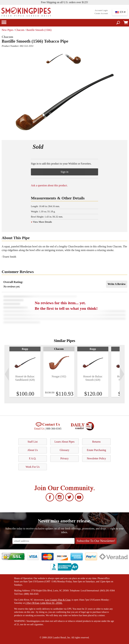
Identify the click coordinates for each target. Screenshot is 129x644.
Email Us (39, 429)
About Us (33, 450)
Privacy (65, 458)
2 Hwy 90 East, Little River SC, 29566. (44, 603)
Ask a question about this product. (49, 185)
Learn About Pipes (64, 442)
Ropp (25, 349)
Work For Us (33, 467)
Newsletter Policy (96, 458)
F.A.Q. (33, 458)
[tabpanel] (25, 372)
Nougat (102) (59, 376)
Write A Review (117, 284)
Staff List (33, 442)
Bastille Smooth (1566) (39, 30)
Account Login (101, 10)
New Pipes (7, 30)
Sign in (64, 172)
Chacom (20, 30)
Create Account (101, 13)
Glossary (65, 450)
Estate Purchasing (96, 450)
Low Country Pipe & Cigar (58, 600)
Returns (96, 442)
